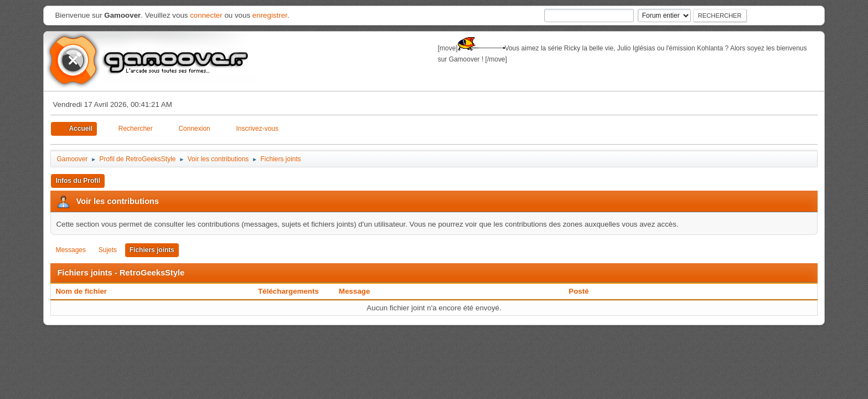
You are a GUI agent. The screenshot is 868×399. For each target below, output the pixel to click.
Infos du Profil (78, 181)
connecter (206, 15)
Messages (71, 250)
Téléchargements (288, 291)
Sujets (108, 250)
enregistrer (270, 15)
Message (354, 291)
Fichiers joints (152, 250)
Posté (578, 291)
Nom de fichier (87, 291)
